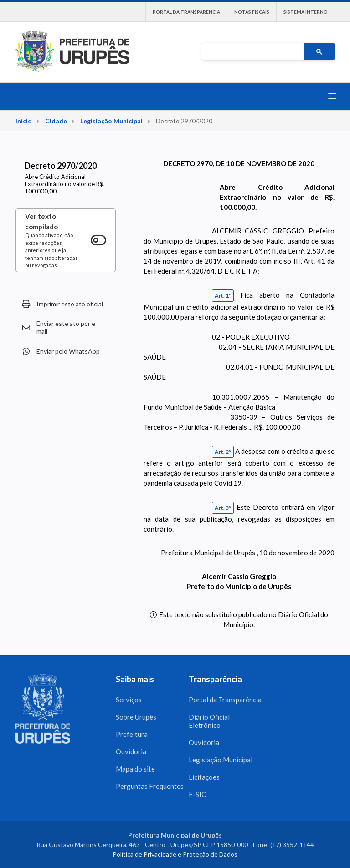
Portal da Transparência (186, 12)
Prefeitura (132, 734)
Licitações (204, 777)
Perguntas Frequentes (150, 786)
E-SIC (197, 794)
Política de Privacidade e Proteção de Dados (175, 854)
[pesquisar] (252, 52)
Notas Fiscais (252, 12)
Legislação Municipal (111, 121)
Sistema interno (306, 12)
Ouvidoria (131, 751)
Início (24, 121)
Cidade (56, 121)
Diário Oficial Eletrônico (209, 721)
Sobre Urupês (136, 717)
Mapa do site (135, 769)
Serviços (129, 700)
